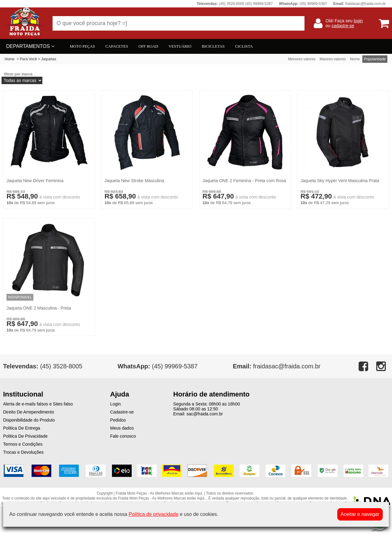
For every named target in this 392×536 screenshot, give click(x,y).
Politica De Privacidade (25, 436)
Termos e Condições (23, 444)
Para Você (28, 59)
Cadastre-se (122, 412)
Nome (355, 59)
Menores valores (302, 59)
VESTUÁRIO (180, 46)
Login (115, 404)
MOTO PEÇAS (83, 46)
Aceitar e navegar (360, 514)
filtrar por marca (18, 74)
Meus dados (122, 428)
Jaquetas (49, 59)
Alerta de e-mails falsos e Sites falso (38, 404)
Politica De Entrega (22, 428)
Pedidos (118, 420)
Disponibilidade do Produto (29, 420)
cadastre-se (343, 26)
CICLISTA (244, 46)
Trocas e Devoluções (23, 452)
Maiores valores (333, 59)
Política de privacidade (153, 514)
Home (10, 59)
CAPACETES (117, 46)
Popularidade (375, 59)
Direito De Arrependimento (29, 412)
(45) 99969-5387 (158, 366)
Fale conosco (123, 436)
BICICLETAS (213, 46)
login (358, 21)
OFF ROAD (148, 46)
